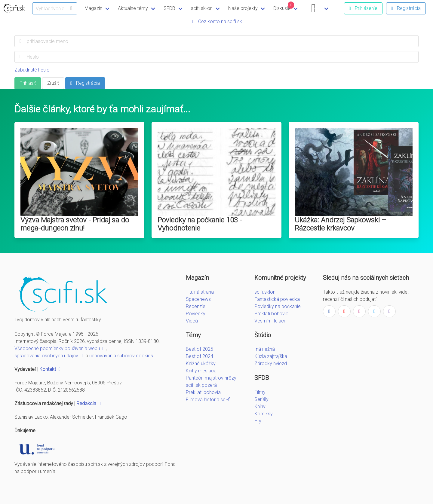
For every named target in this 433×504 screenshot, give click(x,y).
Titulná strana (200, 292)
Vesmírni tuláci (270, 321)
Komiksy (264, 414)
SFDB (169, 8)
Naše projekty (243, 8)
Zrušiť (53, 83)
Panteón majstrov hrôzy (211, 378)
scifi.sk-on (202, 8)
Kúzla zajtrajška (271, 356)
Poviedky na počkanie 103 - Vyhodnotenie (200, 224)
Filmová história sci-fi (208, 400)
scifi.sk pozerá (201, 385)
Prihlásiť (28, 83)
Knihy (260, 406)
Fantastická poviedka (277, 299)
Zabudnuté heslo (32, 70)
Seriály (261, 399)
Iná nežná (265, 349)
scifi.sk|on (265, 292)
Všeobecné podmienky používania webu (60, 348)
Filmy (260, 392)
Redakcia (89, 403)
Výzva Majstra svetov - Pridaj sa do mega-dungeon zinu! (75, 224)
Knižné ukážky (201, 363)
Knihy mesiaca (201, 371)
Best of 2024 (200, 356)
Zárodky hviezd (271, 363)
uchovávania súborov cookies (124, 356)
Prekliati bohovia (203, 392)
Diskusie (284, 6)
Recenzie (196, 306)
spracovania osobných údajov (49, 356)
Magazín (93, 8)
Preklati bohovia (271, 314)
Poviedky (196, 314)
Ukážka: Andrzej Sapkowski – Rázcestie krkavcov (341, 224)
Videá (192, 321)
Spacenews (198, 299)
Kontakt (51, 369)
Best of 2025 (200, 349)
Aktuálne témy (133, 8)
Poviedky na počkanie (278, 306)
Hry (258, 421)
